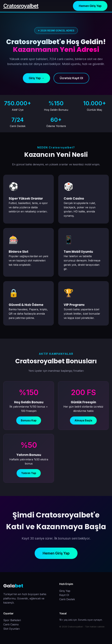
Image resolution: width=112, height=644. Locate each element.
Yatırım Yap (29, 473)
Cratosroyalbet (21, 6)
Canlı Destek (67, 599)
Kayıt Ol (64, 595)
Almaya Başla (83, 420)
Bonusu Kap (29, 420)
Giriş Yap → (37, 78)
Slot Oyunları (11, 629)
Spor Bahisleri (12, 620)
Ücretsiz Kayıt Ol (71, 78)
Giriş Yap (65, 591)
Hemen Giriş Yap (90, 6)
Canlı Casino (11, 624)
